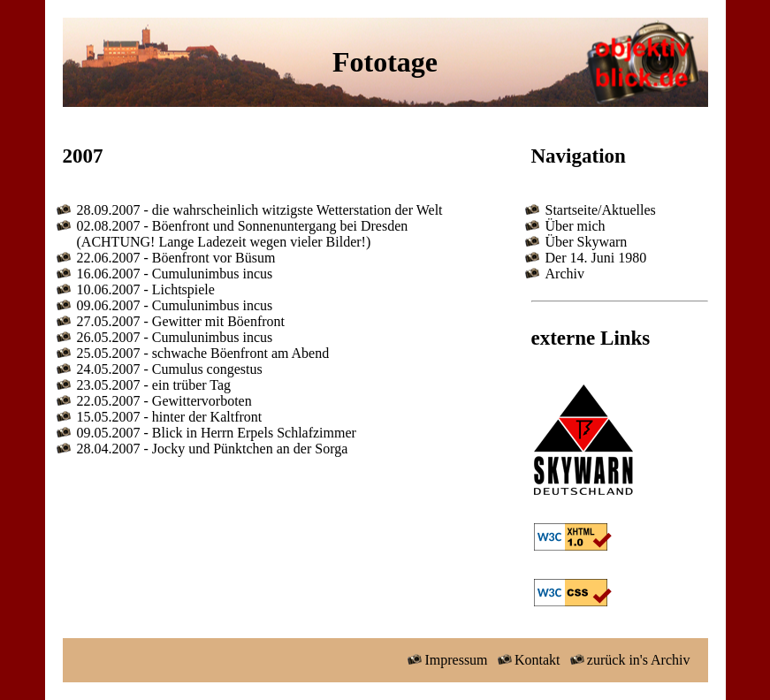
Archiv (565, 274)
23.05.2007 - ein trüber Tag (154, 385)
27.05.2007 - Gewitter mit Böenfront (181, 321)
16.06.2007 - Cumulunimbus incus (175, 274)
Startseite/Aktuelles (601, 210)
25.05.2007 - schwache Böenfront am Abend (203, 353)
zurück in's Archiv (628, 660)
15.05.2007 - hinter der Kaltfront (170, 417)
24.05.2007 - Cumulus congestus (170, 369)
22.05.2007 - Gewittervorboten (164, 401)
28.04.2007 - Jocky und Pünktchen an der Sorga (213, 449)
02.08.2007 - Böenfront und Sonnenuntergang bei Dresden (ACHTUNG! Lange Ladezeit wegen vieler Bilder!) (243, 234)
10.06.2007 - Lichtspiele (146, 289)
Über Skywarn (587, 242)
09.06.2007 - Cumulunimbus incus (175, 305)
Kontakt (528, 660)
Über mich (576, 226)
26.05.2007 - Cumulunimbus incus (175, 337)
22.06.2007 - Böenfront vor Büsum (176, 258)
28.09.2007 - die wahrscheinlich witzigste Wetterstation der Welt (260, 210)
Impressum (446, 660)
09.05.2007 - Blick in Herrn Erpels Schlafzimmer (217, 433)
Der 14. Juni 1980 (596, 258)
